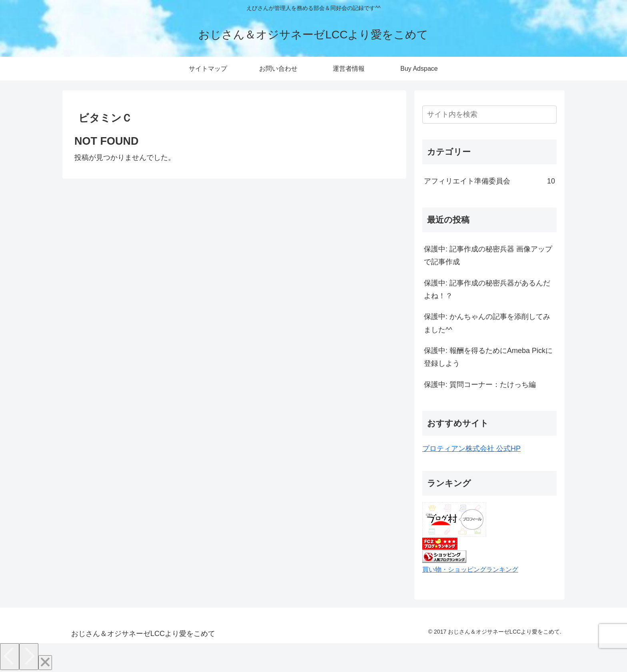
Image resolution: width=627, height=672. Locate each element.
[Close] (45, 663)
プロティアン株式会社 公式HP (471, 449)
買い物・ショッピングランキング (470, 569)
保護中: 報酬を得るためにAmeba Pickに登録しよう (488, 357)
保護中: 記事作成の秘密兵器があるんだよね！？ (487, 289)
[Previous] (10, 657)
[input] (489, 115)
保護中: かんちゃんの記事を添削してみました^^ (487, 323)
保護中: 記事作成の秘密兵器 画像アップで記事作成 (488, 255)
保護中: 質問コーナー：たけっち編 (480, 385)
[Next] (29, 657)
